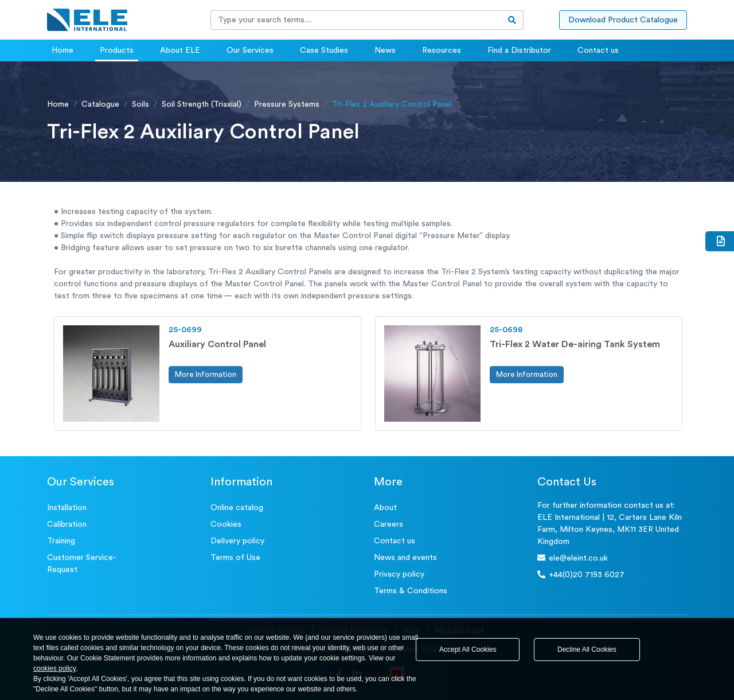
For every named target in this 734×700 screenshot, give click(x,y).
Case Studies (324, 50)
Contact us (598, 50)
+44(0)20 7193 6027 (581, 575)
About (385, 508)
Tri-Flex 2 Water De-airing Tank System (575, 344)
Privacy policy (399, 574)
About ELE (180, 50)
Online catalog (237, 508)
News (385, 50)
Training (61, 541)
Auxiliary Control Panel (217, 344)
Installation (67, 508)
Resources (442, 50)
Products (117, 50)
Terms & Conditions (411, 591)
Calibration (67, 524)
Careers (389, 524)
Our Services (250, 50)
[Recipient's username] (356, 20)
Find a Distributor (519, 50)
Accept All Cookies (468, 650)
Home (63, 50)
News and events (405, 558)
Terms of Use (235, 558)
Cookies (226, 524)
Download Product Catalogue (623, 20)
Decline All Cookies (587, 650)
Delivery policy (237, 541)
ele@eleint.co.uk (573, 558)
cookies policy (55, 668)
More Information (206, 374)
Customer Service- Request (82, 564)
